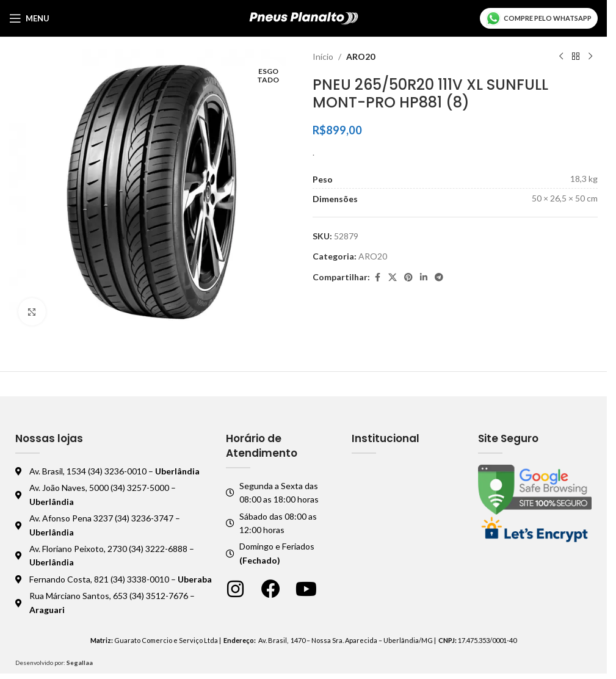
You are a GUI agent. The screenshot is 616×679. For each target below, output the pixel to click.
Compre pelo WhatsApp (539, 18)
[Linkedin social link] (424, 278)
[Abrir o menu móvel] (29, 18)
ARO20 (361, 56)
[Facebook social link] (377, 278)
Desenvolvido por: (54, 663)
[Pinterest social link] (408, 278)
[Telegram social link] (439, 278)
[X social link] (393, 278)
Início (323, 56)
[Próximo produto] (590, 57)
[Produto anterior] (561, 57)
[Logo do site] (304, 17)
